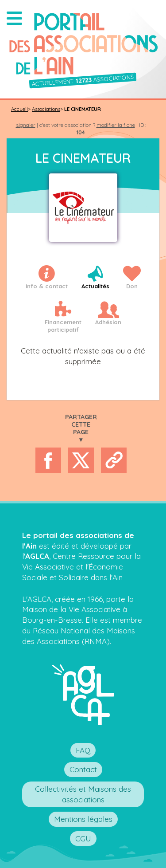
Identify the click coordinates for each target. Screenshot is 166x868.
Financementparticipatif (63, 326)
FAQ (83, 750)
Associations (46, 109)
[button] (14, 18)
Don (132, 286)
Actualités (95, 286)
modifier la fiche (116, 125)
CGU (83, 839)
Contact (83, 769)
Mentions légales (83, 819)
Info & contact (47, 286)
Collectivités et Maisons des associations (83, 794)
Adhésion (108, 322)
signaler (26, 125)
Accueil (19, 109)
